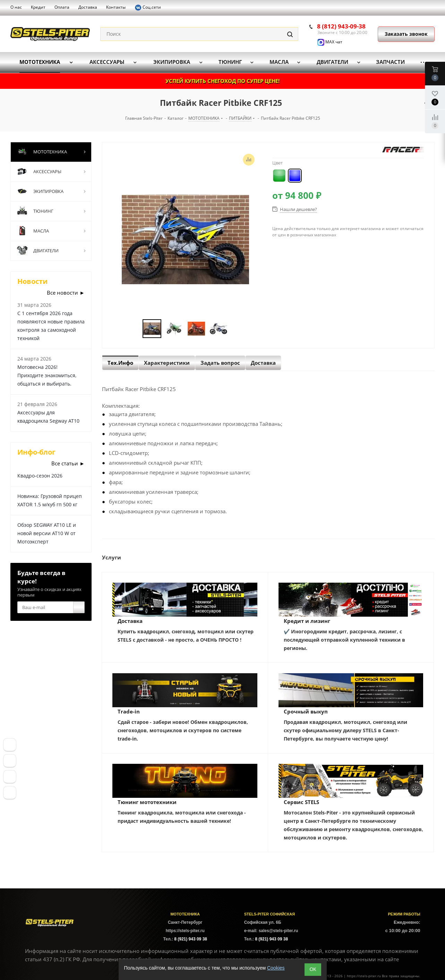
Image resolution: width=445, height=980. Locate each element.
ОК (313, 969)
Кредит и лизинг (307, 621)
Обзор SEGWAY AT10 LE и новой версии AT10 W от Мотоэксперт (47, 533)
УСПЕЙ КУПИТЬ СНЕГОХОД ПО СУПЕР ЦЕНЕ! (222, 81)
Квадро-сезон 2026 (40, 476)
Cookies (276, 968)
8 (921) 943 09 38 (191, 939)
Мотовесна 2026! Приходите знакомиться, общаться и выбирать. (47, 375)
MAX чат (330, 42)
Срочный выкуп (306, 711)
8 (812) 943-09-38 (341, 26)
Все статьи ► (68, 463)
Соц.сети (148, 8)
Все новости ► (66, 293)
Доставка (130, 621)
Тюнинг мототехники (147, 802)
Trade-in (129, 711)
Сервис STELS (301, 802)
